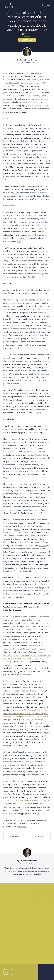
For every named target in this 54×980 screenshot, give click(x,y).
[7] (19, 241)
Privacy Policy (8, 969)
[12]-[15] (43, 455)
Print (39, 836)
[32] (39, 413)
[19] (33, 300)
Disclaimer (7, 972)
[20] (33, 277)
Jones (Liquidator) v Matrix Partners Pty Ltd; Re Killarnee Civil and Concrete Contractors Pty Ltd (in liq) (27, 655)
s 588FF (38, 520)
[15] (26, 484)
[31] (45, 590)
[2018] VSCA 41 (27, 713)
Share (15, 836)
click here (22, 826)
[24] (8, 355)
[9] (18, 729)
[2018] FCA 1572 (27, 83)
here (35, 668)
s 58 (13, 513)
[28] (25, 383)
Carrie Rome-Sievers (28, 60)
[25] (30, 290)
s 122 (23, 490)
